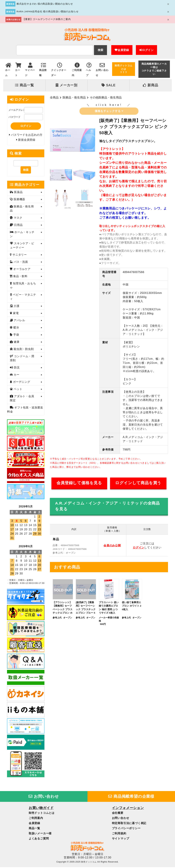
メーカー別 (66, 85)
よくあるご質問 (39, 839)
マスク (18, 219)
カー (16, 376)
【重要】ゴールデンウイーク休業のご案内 (47, 19)
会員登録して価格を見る (79, 483)
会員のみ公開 (112, 545)
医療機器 (19, 200)
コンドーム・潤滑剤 (22, 359)
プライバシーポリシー (126, 829)
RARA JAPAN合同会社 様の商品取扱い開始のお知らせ (48, 12)
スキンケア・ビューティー (22, 246)
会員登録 (122, 50)
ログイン (146, 50)
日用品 (18, 226)
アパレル (19, 321)
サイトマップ (121, 839)
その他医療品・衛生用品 (106, 97)
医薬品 (18, 193)
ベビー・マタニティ (23, 298)
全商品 (54, 97)
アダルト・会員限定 (22, 399)
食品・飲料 (20, 277)
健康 (16, 343)
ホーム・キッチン (22, 235)
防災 (16, 369)
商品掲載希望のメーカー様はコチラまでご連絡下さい (154, 69)
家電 (15, 314)
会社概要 (118, 814)
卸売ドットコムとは (42, 814)
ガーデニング (21, 383)
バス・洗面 (20, 263)
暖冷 (16, 329)
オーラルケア (22, 270)
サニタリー (19, 256)
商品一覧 (24, 85)
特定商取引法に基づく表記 (129, 824)
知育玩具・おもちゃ (23, 286)
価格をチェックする (109, 111)
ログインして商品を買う (138, 483)
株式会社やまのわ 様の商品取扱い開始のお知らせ (45, 4)
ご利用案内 (36, 819)
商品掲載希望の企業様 (131, 797)
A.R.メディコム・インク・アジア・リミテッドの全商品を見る (107, 506)
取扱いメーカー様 (40, 834)
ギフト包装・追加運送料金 (25, 411)
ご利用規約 (119, 834)
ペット (18, 390)
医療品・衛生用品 (74, 97)
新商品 (150, 85)
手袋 (16, 336)
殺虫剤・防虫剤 (23, 350)
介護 (16, 307)
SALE (109, 85)
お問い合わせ (44, 797)
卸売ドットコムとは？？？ (124, 69)
